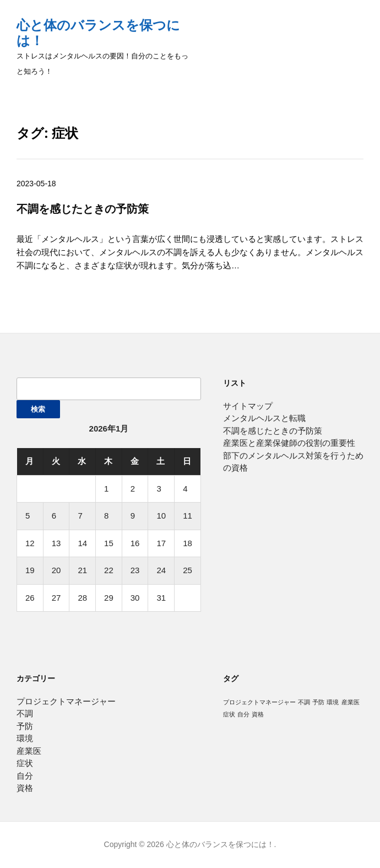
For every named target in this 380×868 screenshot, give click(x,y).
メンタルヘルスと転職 (264, 418)
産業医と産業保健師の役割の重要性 (289, 443)
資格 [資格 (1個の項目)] (258, 714)
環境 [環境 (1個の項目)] (333, 702)
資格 (25, 788)
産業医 (29, 751)
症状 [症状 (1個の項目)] (229, 714)
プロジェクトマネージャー (66, 701)
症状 (25, 763)
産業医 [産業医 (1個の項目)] (351, 702)
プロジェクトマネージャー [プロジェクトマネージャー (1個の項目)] (259, 702)
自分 (25, 776)
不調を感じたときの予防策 (83, 209)
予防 (25, 726)
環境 (25, 738)
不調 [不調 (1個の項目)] (304, 702)
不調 (25, 713)
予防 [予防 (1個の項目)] (318, 702)
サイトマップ (248, 406)
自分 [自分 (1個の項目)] (243, 714)
